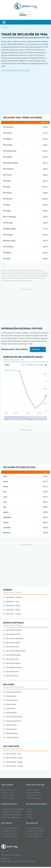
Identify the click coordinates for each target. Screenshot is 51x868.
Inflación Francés (10, 725)
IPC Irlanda (7, 193)
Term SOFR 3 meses (33, 798)
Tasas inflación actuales (35, 828)
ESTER (29, 812)
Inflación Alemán (10, 696)
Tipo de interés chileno (12, 643)
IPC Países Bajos (9, 229)
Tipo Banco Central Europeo (11, 815)
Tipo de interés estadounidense (14, 651)
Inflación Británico (10, 700)
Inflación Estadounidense (13, 717)
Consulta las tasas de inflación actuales (16, 71)
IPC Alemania (8, 127)
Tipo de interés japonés (12, 663)
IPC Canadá (8, 145)
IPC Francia (8, 175)
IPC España (7, 157)
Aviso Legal (5, 855)
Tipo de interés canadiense (13, 639)
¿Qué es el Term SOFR (34, 793)
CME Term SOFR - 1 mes (12, 754)
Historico (5, 27)
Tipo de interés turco (11, 676)
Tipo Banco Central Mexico (11, 817)
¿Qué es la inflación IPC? (10, 828)
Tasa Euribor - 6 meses (12, 610)
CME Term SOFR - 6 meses (13, 762)
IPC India (7, 187)
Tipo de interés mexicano (12, 667)
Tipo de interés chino (11, 647)
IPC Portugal (8, 235)
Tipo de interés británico (12, 634)
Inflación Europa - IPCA (34, 837)
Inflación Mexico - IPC (9, 837)
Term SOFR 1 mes (32, 796)
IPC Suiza (7, 259)
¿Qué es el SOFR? (32, 790)
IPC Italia (6, 205)
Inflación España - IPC (9, 834)
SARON (29, 809)
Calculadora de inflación (12, 692)
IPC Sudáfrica (8, 247)
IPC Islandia (8, 199)
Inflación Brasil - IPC (9, 831)
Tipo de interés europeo (12, 655)
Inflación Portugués (11, 737)
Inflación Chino (9, 709)
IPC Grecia (7, 181)
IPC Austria (7, 133)
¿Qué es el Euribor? (8, 790)
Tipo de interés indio (11, 659)
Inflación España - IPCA (34, 834)
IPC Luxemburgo (10, 217)
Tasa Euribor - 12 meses (12, 614)
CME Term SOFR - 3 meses (13, 758)
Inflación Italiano (10, 729)
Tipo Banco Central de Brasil (11, 812)
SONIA (29, 815)
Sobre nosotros (16, 855)
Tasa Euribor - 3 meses (12, 606)
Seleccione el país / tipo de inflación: (15, 349)
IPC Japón (7, 211)
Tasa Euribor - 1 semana (12, 597)
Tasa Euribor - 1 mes (11, 602)
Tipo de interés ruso (11, 672)
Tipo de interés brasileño (12, 630)
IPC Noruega (8, 223)
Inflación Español (10, 713)
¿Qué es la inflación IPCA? (35, 831)
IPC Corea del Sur (10, 151)
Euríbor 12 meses (8, 798)
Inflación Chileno (10, 704)
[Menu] (4, 22)
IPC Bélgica (8, 139)
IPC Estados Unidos (11, 163)
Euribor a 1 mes (7, 793)
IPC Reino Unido (9, 241)
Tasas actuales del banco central (13, 809)
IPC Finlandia (8, 169)
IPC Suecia (7, 253)
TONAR (29, 817)
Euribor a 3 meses (8, 796)
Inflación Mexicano (10, 733)
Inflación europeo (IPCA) (12, 721)
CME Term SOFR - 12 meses (13, 766)
